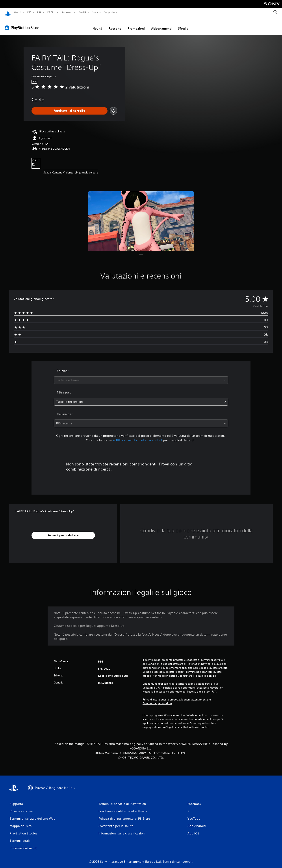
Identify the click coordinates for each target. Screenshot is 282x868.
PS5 (29, 12)
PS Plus (52, 12)
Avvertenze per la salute (157, 700)
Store (95, 12)
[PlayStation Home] (8, 12)
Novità (82, 12)
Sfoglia (183, 25)
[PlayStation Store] (23, 24)
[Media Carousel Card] (141, 218)
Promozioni (136, 25)
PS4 (39, 12)
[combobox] (141, 377)
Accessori (67, 12)
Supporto (109, 12)
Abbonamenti (161, 25)
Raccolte (115, 25)
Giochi (18, 12)
